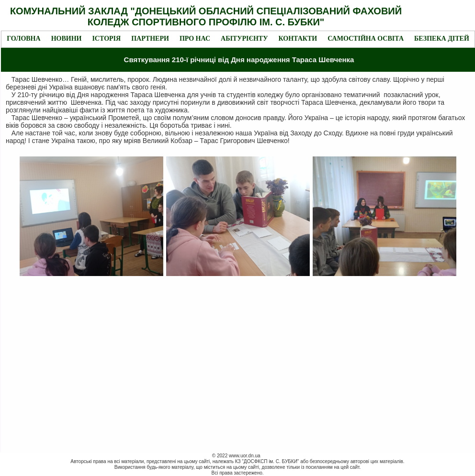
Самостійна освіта (366, 39)
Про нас (195, 39)
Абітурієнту (244, 39)
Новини (67, 39)
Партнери (150, 39)
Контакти (298, 39)
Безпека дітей (442, 39)
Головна (23, 39)
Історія (106, 39)
